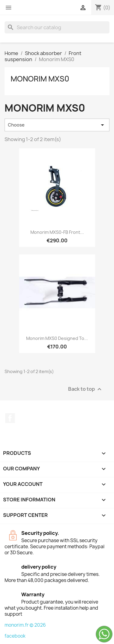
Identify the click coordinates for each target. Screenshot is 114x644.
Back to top (86, 389)
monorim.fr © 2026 (25, 625)
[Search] (57, 27)
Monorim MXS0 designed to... (57, 338)
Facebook (10, 418)
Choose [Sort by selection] (57, 125)
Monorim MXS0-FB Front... (57, 232)
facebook (15, 636)
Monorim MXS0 (40, 79)
